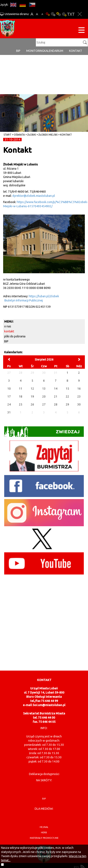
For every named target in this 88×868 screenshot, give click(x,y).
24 (9, 404)
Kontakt (76, 51)
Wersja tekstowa (71, 14)
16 (79, 389)
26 (32, 404)
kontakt (66, 135)
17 (9, 397)
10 (9, 389)
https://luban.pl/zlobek (44, 296)
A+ (32, 14)
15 (67, 389)
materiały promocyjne (44, 838)
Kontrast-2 (64, 14)
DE (23, 5)
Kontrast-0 (53, 14)
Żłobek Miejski (48, 135)
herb (44, 832)
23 (79, 397)
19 (32, 397)
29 (67, 404)
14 (56, 389)
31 (9, 412)
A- (42, 14)
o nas (8, 326)
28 (56, 404)
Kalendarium (54, 51)
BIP (18, 51)
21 (56, 397)
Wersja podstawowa (48, 14)
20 (44, 397)
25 (21, 404)
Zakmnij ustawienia (80, 14)
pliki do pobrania (15, 336)
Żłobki (32, 135)
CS (32, 5)
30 (79, 404)
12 (32, 389)
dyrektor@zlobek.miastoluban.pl (34, 196)
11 (21, 389)
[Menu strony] (81, 31)
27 (44, 404)
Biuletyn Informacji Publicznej (24, 300)
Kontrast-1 (59, 14)
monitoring (35, 51)
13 (44, 389)
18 (21, 397)
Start (7, 135)
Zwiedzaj (42, 432)
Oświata (19, 135)
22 (67, 397)
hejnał (44, 827)
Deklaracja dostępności (44, 774)
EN (13, 5)
